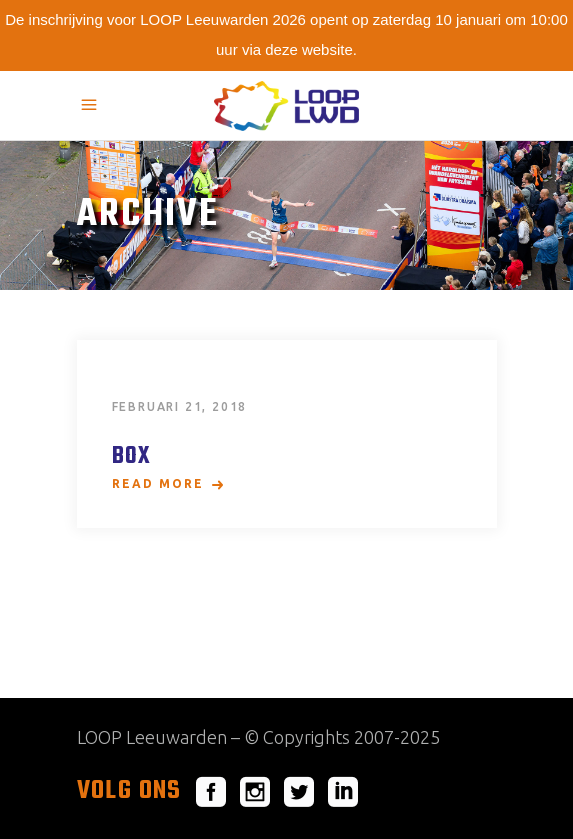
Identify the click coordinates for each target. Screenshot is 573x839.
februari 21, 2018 (180, 406)
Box (132, 457)
